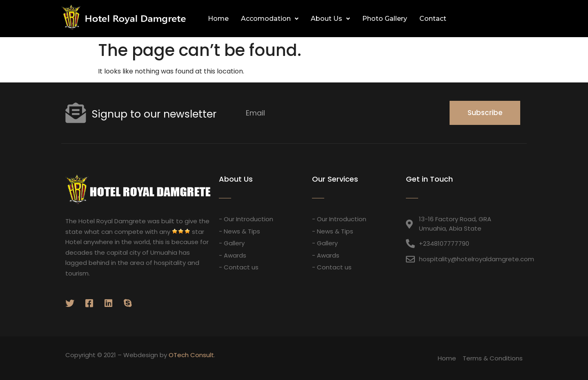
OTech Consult (191, 355)
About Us (330, 19)
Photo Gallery (385, 19)
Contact (433, 19)
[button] (518, 19)
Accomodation (270, 19)
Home (218, 19)
